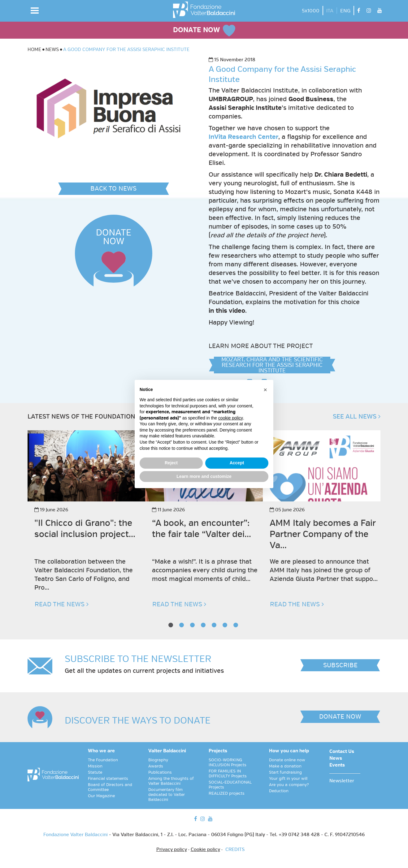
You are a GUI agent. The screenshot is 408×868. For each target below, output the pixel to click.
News (336, 758)
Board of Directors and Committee (110, 787)
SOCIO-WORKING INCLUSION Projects (228, 763)
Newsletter (342, 781)
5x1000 (311, 11)
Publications (160, 772)
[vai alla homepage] (204, 10)
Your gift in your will (288, 779)
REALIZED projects (227, 793)
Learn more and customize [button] (204, 476)
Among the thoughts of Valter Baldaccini (171, 781)
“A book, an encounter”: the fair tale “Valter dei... (202, 529)
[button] (35, 11)
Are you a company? (289, 785)
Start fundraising (285, 772)
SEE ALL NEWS (357, 417)
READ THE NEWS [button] (62, 604)
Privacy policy (172, 850)
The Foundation (103, 760)
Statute (95, 772)
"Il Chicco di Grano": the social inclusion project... (85, 529)
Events (337, 765)
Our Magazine (101, 796)
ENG (345, 11)
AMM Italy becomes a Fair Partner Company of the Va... (323, 534)
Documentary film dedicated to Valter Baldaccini (167, 795)
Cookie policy (205, 850)
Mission (95, 766)
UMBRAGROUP (231, 99)
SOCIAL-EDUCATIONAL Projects (230, 785)
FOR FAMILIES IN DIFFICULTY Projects (228, 774)
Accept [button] (237, 463)
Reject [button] (171, 463)
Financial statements (108, 779)
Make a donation (285, 766)
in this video (227, 311)
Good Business (311, 99)
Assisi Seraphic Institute (245, 108)
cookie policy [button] (231, 418)
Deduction (279, 791)
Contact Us (342, 752)
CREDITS (235, 850)
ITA (330, 11)
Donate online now (287, 760)
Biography (158, 760)
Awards (156, 766)
